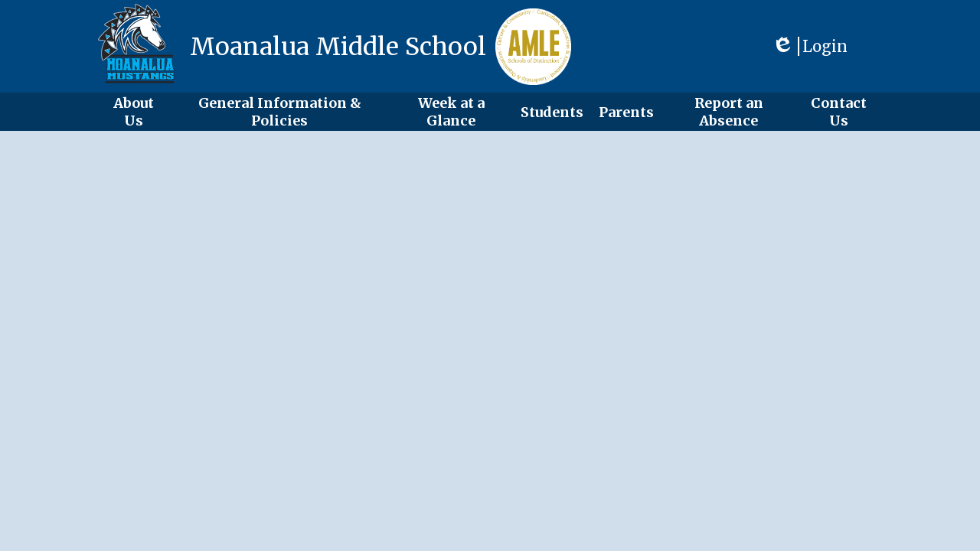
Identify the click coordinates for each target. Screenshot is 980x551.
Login (810, 46)
